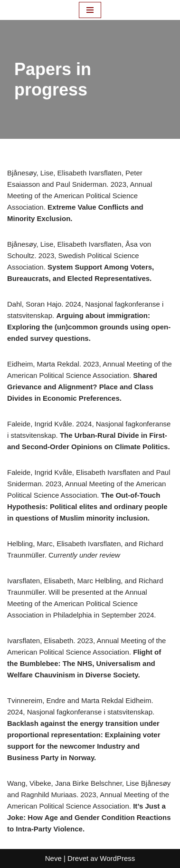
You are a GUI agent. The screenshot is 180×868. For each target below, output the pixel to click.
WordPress (117, 858)
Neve (53, 858)
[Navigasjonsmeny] (90, 10)
